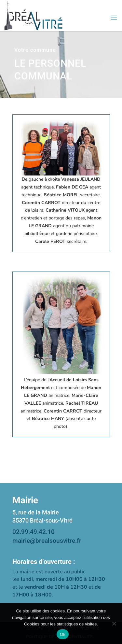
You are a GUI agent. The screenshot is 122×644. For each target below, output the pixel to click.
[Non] (114, 623)
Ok (63, 634)
